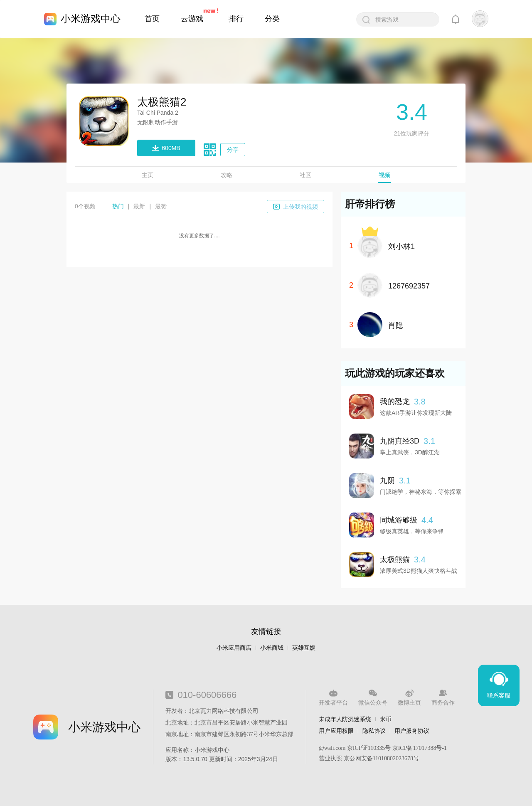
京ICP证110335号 (369, 748)
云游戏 (192, 19)
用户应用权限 (336, 731)
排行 (236, 19)
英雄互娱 (304, 648)
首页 (152, 19)
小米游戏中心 (91, 18)
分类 (272, 19)
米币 (386, 719)
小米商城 (272, 648)
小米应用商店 (234, 648)
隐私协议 (374, 731)
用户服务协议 (412, 731)
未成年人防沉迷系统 (345, 719)
